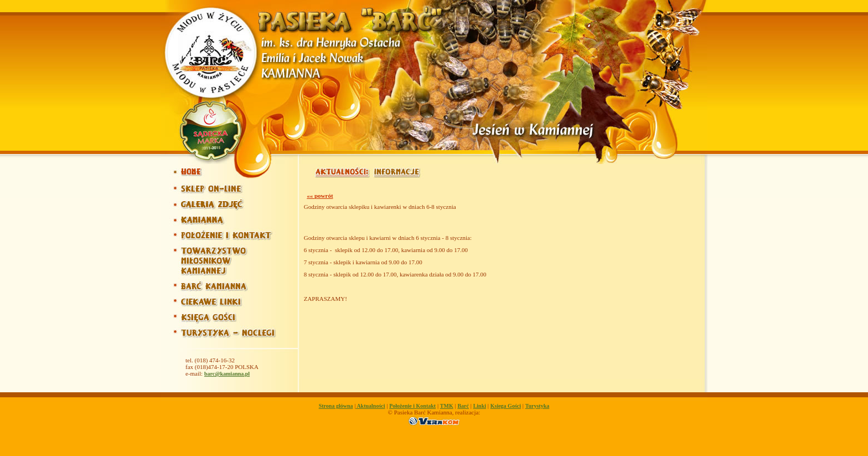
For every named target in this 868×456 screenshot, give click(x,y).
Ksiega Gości (506, 406)
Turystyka (538, 406)
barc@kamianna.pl (227, 374)
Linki (480, 406)
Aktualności (370, 406)
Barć (463, 406)
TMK (447, 406)
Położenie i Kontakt (412, 406)
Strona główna (336, 406)
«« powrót (320, 196)
